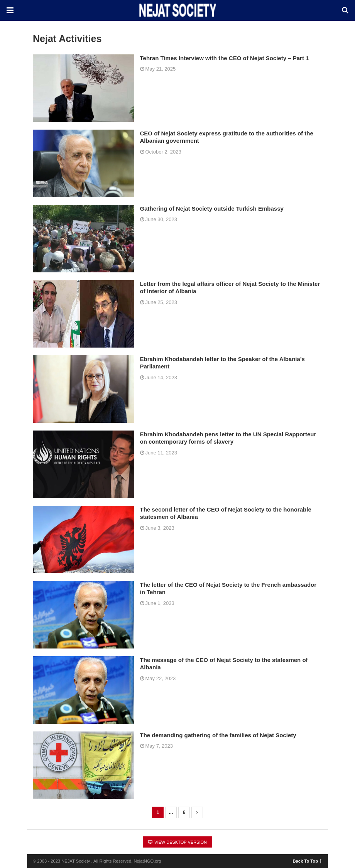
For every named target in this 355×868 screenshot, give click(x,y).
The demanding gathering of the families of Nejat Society (218, 735)
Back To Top (307, 861)
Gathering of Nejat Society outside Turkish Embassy (212, 209)
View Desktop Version (177, 842)
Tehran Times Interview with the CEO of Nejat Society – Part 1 (225, 58)
